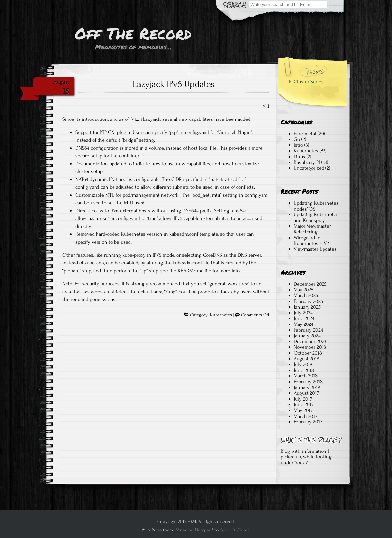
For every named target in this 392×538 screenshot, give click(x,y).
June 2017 (304, 404)
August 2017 (306, 393)
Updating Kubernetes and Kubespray (316, 217)
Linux (300, 157)
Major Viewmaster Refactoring (312, 229)
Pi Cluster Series (306, 82)
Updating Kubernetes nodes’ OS (316, 206)
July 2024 (303, 313)
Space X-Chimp (235, 530)
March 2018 (306, 376)
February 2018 (308, 382)
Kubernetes (221, 315)
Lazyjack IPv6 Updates (174, 84)
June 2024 (304, 318)
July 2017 (303, 399)
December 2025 (310, 284)
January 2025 (307, 307)
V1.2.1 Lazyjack (146, 119)
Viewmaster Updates (315, 249)
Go (297, 139)
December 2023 (310, 341)
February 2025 (308, 301)
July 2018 (303, 364)
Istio (298, 145)
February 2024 (308, 330)
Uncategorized (309, 168)
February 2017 (308, 422)
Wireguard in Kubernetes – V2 (311, 241)
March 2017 (306, 416)
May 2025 (304, 290)
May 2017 (303, 410)
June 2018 (304, 370)
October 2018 (308, 353)
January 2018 (307, 388)
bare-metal (305, 134)
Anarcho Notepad (194, 530)
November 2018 (310, 347)
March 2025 (306, 295)
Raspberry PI (307, 162)
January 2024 (307, 336)
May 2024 (304, 324)
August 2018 (307, 359)
